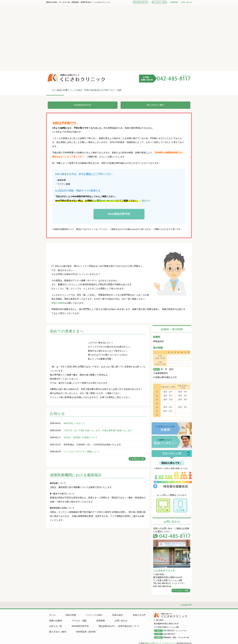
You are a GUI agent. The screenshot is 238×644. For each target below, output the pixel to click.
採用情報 (174, 2)
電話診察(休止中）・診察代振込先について (94, 624)
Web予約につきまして (74, 424)
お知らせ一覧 (138, 459)
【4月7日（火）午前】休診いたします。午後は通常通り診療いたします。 (99, 431)
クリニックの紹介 (107, 90)
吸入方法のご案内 (160, 2)
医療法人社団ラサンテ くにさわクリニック (161, 641)
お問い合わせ (186, 2)
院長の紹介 (131, 90)
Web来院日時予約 (142, 2)
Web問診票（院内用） (59, 629)
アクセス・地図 (180, 90)
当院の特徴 (83, 90)
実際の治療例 (58, 303)
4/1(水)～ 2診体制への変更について (80, 438)
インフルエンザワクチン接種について (82, 452)
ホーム (58, 90)
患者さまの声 (155, 90)
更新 (189, 454)
